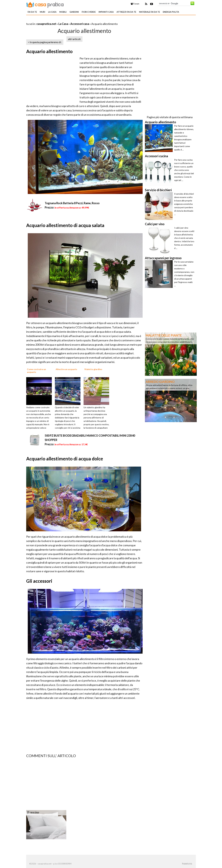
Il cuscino (33, 813)
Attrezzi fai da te (126, 12)
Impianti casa (106, 12)
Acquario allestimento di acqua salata (65, 225)
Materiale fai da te (149, 12)
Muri (42, 12)
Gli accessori (39, 581)
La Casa (52, 12)
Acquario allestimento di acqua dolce (65, 459)
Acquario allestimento (49, 51)
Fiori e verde (89, 12)
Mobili (63, 12)
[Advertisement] (62, 20)
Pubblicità (187, 864)
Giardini (74, 12)
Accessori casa (80, 24)
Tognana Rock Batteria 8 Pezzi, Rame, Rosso (72, 203)
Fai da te (32, 12)
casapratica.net (46, 24)
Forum (135, 4)
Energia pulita (171, 12)
